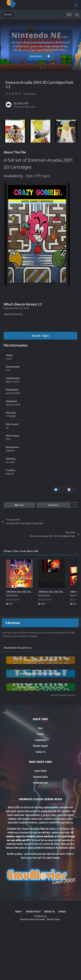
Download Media (41, 777)
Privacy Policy (33, 911)
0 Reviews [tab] (13, 623)
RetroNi (23, 103)
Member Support (40, 746)
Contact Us (40, 752)
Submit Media (41, 771)
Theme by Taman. (53, 919)
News (41, 728)
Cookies (62, 911)
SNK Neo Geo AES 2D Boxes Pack (25, 592)
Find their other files (25, 107)
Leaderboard (40, 740)
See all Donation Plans (63, 695)
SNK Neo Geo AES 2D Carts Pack (57, 592)
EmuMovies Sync (40, 783)
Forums (41, 734)
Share (19, 505)
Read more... (40, 56)
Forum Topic (41, 336)
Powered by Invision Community (33, 919)
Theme (19, 911)
